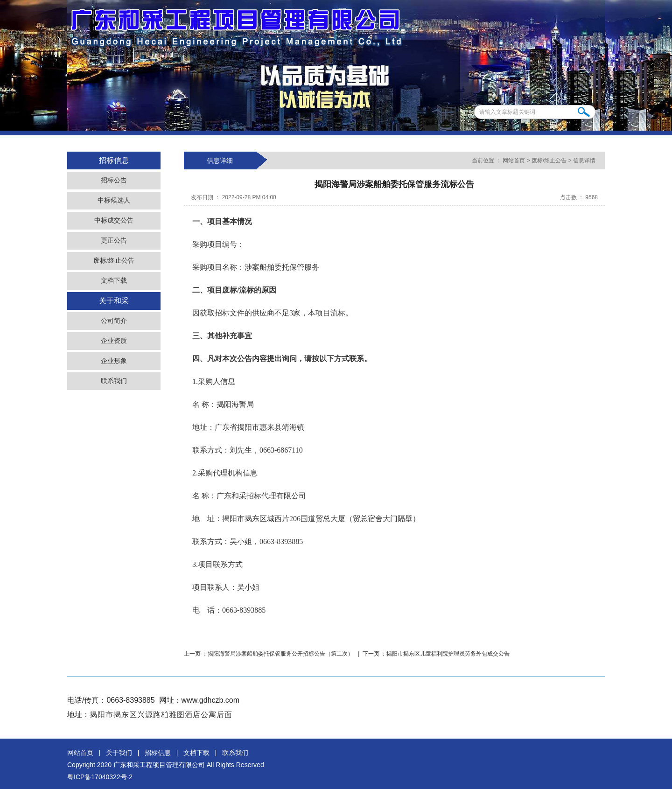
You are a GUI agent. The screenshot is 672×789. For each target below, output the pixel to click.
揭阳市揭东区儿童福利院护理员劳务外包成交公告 (448, 654)
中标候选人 (114, 200)
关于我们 (119, 753)
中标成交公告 (114, 220)
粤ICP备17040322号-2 (100, 777)
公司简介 (114, 321)
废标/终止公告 (114, 261)
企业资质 (114, 341)
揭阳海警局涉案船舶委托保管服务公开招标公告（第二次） (281, 654)
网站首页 (514, 161)
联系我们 (114, 381)
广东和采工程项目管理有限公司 (159, 765)
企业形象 (114, 361)
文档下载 (114, 281)
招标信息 (158, 753)
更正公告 (114, 241)
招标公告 (114, 180)
